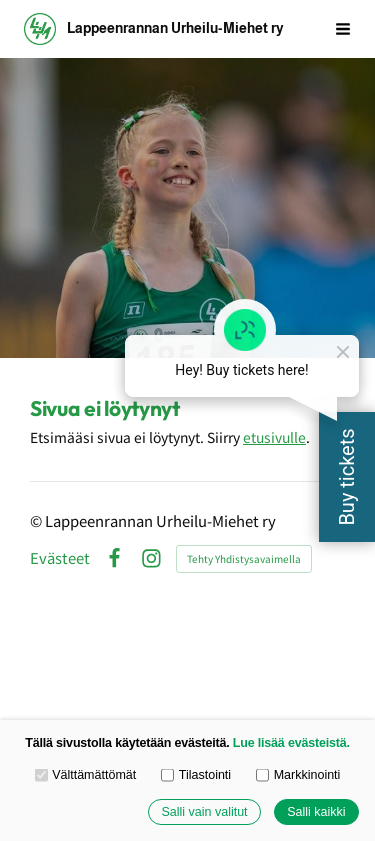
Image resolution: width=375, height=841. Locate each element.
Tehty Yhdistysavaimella (244, 558)
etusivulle (274, 437)
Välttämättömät (86, 775)
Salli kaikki (316, 812)
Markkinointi (298, 775)
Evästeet (60, 558)
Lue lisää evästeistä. (291, 743)
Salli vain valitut (204, 812)
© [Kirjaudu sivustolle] (37, 520)
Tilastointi (196, 775)
